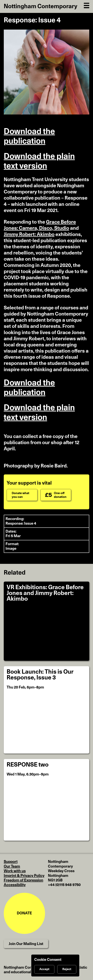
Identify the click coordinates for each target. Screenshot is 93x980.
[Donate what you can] (22, 495)
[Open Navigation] (87, 5)
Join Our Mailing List (26, 944)
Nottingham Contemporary (41, 6)
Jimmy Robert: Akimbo (29, 235)
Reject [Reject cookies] (67, 969)
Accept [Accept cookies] (44, 969)
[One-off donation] (56, 495)
